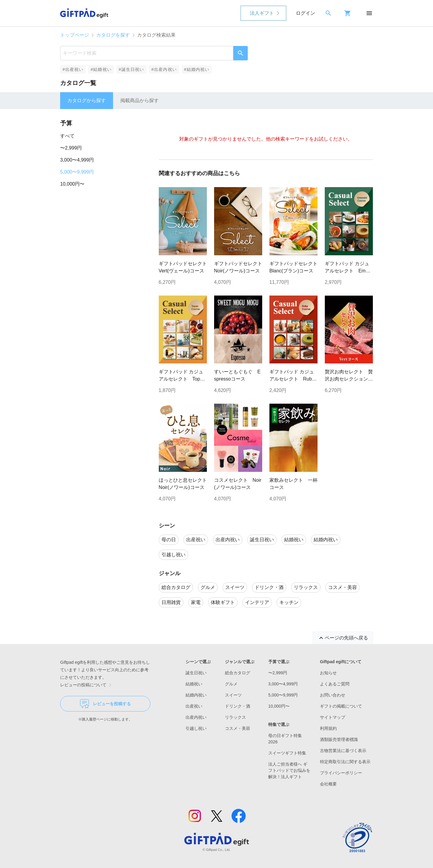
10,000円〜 (72, 184)
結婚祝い (194, 684)
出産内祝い (196, 717)
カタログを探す (113, 35)
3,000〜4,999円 (77, 160)
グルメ (231, 684)
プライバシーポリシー (341, 773)
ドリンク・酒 (238, 706)
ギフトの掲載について (341, 706)
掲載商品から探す (140, 100)
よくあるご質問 (335, 684)
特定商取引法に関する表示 (345, 762)
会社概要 (328, 784)
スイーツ (233, 695)
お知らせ (328, 673)
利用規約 (328, 728)
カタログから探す (87, 100)
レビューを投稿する (105, 704)
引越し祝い (196, 728)
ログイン (306, 13)
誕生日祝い (196, 673)
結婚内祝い (196, 695)
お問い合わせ (333, 695)
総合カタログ (238, 673)
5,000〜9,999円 (77, 172)
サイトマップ (333, 717)
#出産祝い (73, 69)
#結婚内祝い (197, 69)
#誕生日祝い (132, 69)
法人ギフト (262, 13)
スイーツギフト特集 (287, 753)
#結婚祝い (101, 69)
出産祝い (194, 706)
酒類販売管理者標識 (339, 739)
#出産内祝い (164, 69)
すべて (67, 136)
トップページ (75, 35)
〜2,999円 (71, 148)
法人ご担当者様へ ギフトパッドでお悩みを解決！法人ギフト (289, 770)
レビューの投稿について (87, 685)
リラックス (235, 717)
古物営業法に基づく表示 (343, 751)
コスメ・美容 (238, 728)
